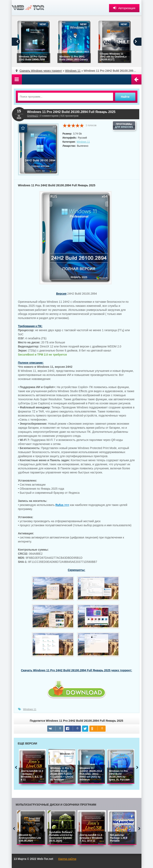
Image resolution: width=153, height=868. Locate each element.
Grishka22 (33, 116)
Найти (125, 97)
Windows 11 (83, 142)
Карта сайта (67, 859)
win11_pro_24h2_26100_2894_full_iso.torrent (77, 692)
